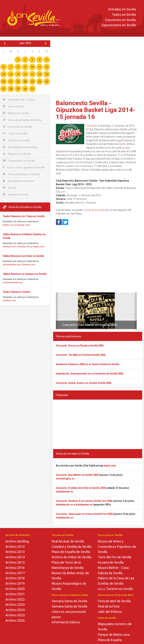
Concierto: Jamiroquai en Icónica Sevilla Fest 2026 (84, 514)
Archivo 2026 (15, 620)
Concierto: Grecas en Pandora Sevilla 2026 (80, 346)
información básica (66, 622)
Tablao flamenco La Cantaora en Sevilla (25, 274)
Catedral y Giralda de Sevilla (72, 547)
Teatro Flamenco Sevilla (16, 292)
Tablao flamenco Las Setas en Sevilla (23, 256)
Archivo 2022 (15, 599)
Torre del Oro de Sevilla (114, 557)
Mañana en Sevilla (16, 113)
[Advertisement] (98, 69)
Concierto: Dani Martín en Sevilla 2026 (90, 325)
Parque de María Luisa (114, 635)
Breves (9, 188)
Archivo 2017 (15, 573)
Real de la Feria (109, 606)
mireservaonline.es (13, 282)
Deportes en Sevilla (16, 140)
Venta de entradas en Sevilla (22, 120)
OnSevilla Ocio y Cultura (19, 100)
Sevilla (122, 144)
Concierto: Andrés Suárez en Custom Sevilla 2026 (84, 383)
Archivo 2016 (15, 568)
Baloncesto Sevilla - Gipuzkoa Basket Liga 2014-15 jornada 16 (96, 110)
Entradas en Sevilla (122, 9)
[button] (57, 311)
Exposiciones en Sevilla (119, 25)
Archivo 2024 (15, 610)
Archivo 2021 (15, 594)
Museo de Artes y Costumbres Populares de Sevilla (117, 547)
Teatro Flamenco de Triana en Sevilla (24, 216)
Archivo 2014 (15, 557)
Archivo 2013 (15, 552)
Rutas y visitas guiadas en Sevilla (24, 167)
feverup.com (23, 225)
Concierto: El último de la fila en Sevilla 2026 (81, 488)
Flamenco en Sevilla (17, 154)
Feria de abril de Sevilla (114, 601)
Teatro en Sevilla (124, 15)
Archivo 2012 (15, 547)
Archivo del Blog (17, 541)
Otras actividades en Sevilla (21, 174)
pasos (56, 617)
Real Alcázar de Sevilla (68, 541)
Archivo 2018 (15, 578)
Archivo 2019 (15, 583)
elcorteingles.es (11, 264)
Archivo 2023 (15, 605)
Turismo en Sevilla (119, 589)
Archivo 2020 (15, 589)
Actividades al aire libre (18, 181)
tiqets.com (8, 225)
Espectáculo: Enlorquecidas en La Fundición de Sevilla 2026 (90, 374)
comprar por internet (96, 210)
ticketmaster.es (65, 492)
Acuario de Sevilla (111, 562)
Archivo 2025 (15, 615)
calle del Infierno (110, 612)
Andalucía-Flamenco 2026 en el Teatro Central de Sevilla (88, 364)
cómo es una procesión (69, 612)
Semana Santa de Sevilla (69, 601)
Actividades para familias (20, 147)
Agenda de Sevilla (16, 194)
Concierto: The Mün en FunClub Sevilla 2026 (81, 355)
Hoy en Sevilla (13, 106)
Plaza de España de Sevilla (71, 552)
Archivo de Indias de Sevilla (71, 557)
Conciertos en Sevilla (120, 20)
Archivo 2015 (15, 562)
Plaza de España (110, 640)
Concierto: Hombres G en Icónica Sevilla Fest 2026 (84, 501)
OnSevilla (91, 126)
